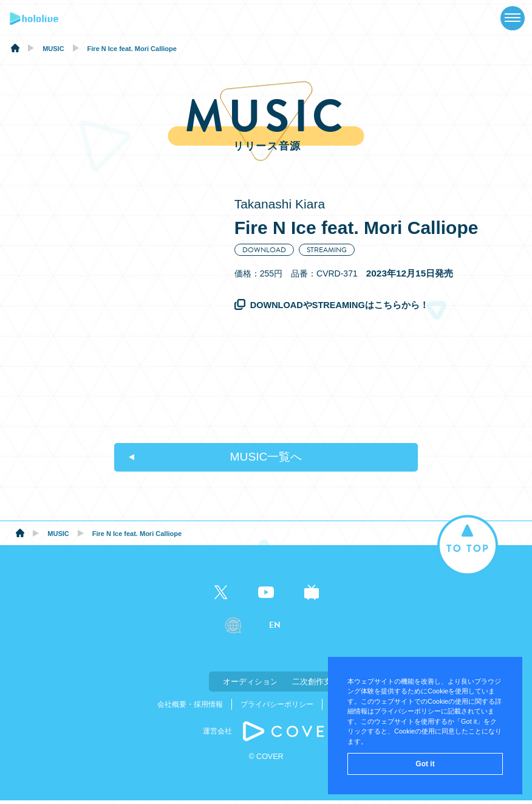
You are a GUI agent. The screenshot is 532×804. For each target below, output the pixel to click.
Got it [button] (425, 764)
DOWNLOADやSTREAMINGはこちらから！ (341, 305)
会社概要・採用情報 (190, 708)
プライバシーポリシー (277, 708)
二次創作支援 (327, 685)
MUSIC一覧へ (266, 460)
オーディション (205, 685)
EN (275, 630)
